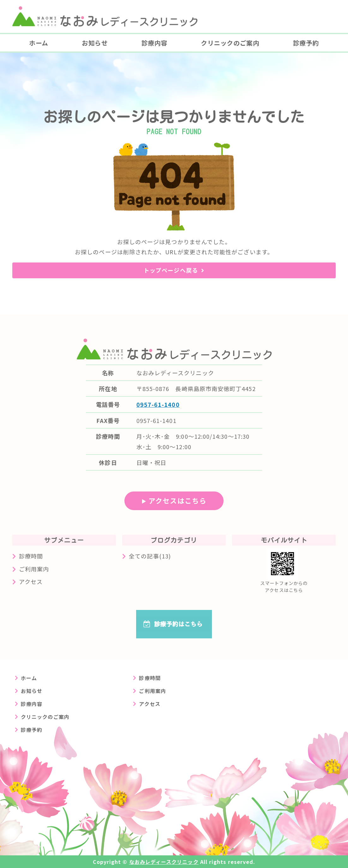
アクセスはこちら (177, 500)
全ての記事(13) (150, 556)
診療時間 (31, 556)
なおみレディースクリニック (164, 862)
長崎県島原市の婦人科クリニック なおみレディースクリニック (105, 16)
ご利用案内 (34, 569)
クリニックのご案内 (230, 43)
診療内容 (154, 43)
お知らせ (95, 43)
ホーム (39, 43)
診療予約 (306, 43)
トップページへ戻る (171, 270)
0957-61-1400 (158, 404)
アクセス (31, 582)
